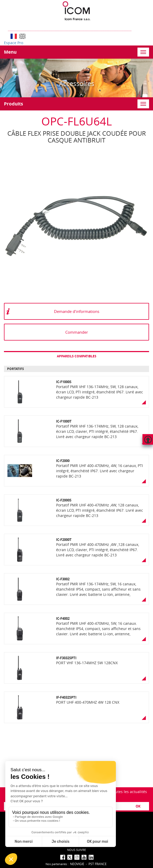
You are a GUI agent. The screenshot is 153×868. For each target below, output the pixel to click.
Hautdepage (148, 439)
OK (138, 806)
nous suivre (76, 850)
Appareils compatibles (77, 356)
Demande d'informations (77, 311)
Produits (13, 104)
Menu (10, 52)
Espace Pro (14, 43)
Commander (77, 332)
